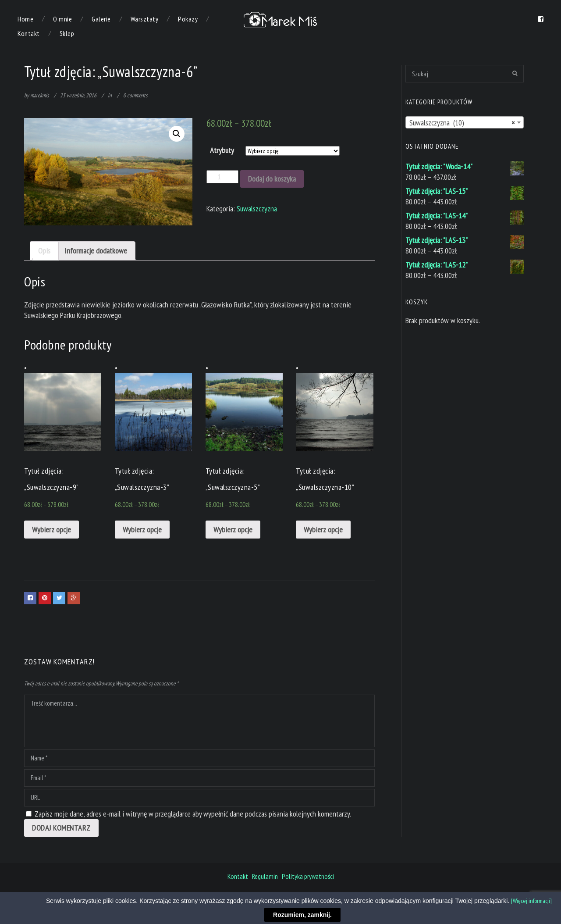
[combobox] (465, 122)
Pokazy (188, 19)
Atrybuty (222, 150)
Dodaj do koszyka (272, 179)
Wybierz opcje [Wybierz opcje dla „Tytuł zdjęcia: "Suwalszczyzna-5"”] (233, 530)
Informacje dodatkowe (96, 251)
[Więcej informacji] (531, 901)
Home (25, 19)
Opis (44, 251)
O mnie (62, 19)
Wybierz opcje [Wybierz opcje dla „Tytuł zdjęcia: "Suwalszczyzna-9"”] (51, 530)
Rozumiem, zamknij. (302, 915)
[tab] (44, 251)
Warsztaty (145, 19)
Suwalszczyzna (257, 209)
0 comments (135, 95)
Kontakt (29, 33)
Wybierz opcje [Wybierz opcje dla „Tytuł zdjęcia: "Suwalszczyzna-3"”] (142, 530)
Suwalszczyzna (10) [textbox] (462, 123)
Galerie (101, 19)
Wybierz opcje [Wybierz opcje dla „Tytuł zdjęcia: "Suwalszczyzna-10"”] (323, 530)
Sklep (67, 33)
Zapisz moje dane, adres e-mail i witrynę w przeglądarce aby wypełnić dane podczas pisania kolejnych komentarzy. (193, 814)
